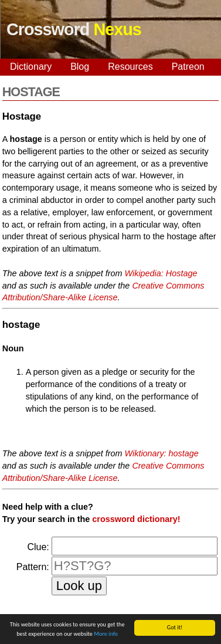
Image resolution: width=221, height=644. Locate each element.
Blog (80, 67)
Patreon (188, 67)
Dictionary (31, 67)
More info (106, 634)
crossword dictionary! (136, 519)
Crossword (74, 29)
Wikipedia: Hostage (161, 273)
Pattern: (33, 567)
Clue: (38, 547)
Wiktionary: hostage (162, 453)
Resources (130, 67)
